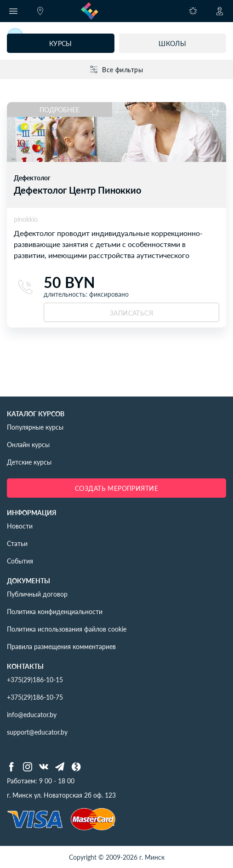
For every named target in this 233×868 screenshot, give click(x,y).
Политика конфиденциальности (55, 611)
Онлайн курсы (28, 444)
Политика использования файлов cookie (67, 629)
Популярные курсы (35, 427)
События (20, 561)
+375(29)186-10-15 (35, 679)
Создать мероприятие (116, 488)
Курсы (61, 43)
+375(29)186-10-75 (35, 697)
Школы (172, 43)
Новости (20, 526)
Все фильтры (116, 69)
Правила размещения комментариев (61, 646)
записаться (131, 313)
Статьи (17, 543)
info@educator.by (32, 714)
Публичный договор (37, 594)
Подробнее (60, 109)
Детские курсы (29, 462)
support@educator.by (37, 732)
